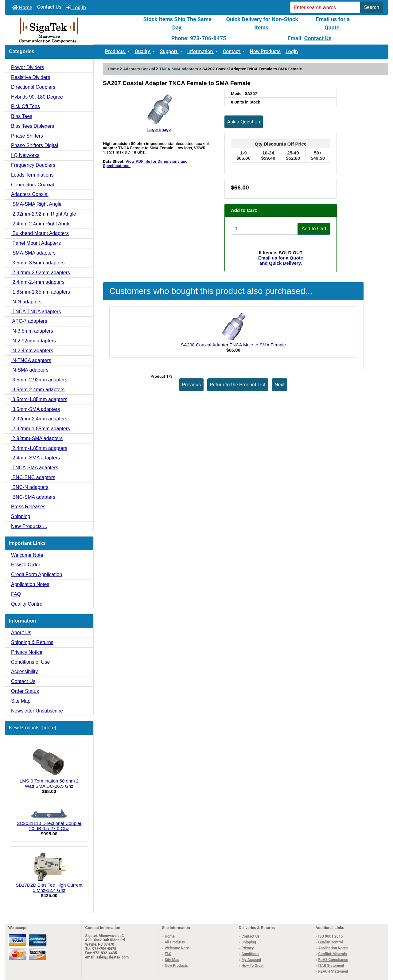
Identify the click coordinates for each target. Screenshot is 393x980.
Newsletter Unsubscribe (37, 711)
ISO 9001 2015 (331, 936)
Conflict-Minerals (333, 954)
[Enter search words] (325, 7)
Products (116, 51)
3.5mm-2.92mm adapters (39, 380)
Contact (232, 51)
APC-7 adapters (29, 321)
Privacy (248, 948)
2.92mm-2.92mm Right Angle (44, 214)
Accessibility (24, 672)
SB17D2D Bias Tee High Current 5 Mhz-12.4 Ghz (49, 872)
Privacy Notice (27, 652)
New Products (265, 51)
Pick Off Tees (25, 106)
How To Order (253, 966)
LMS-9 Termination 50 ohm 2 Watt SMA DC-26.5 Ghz (49, 767)
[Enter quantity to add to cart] (264, 229)
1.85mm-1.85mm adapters (41, 292)
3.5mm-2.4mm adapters (38, 390)
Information (201, 51)
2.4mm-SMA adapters (35, 458)
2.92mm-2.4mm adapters (39, 419)
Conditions (251, 954)
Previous (192, 385)
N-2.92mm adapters (33, 341)
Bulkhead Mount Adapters (40, 233)
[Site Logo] (69, 30)
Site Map (21, 701)
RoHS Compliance (333, 960)
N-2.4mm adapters (32, 351)
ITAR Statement (331, 966)
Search (372, 7)
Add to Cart (314, 229)
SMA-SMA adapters (33, 253)
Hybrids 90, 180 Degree (37, 97)
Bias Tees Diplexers (33, 126)
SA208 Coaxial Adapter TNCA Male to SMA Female (233, 345)
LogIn (292, 51)
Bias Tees (22, 116)
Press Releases (28, 507)
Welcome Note (27, 555)
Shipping (21, 516)
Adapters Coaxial (139, 69)
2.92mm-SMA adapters (37, 438)
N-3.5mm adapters (32, 331)
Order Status (25, 691)
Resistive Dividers (31, 77)
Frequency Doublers (33, 165)
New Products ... (29, 526)
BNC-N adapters (30, 487)
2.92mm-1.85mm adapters (41, 429)
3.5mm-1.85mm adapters (39, 399)
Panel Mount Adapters (36, 243)
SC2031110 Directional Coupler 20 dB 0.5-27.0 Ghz (49, 820)
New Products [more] (33, 728)
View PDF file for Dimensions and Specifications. (145, 163)
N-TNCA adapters (31, 360)
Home (22, 8)
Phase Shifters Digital (35, 145)
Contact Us (49, 7)
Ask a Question (244, 122)
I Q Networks (25, 155)
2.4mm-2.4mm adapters (38, 282)
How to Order (26, 565)
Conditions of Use (30, 662)
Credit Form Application (37, 574)
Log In (76, 8)
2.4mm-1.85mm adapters (39, 448)
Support (169, 51)
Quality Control (27, 604)
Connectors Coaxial (33, 185)
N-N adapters (26, 302)
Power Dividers (28, 67)
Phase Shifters (27, 136)
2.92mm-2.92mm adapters (41, 273)
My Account (251, 960)
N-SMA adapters (30, 370)
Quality (143, 51)
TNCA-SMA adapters (179, 69)
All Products (175, 942)
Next (280, 385)
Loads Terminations (32, 175)
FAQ (16, 594)
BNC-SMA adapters (33, 497)
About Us (21, 633)
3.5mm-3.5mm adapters (38, 263)
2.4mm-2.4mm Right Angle (41, 224)
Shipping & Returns (32, 642)
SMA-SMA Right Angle (36, 204)
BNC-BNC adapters (33, 477)
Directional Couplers (33, 87)
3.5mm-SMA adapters (35, 409)
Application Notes (30, 584)
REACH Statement (333, 971)
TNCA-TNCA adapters (36, 312)
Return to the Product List (238, 385)
